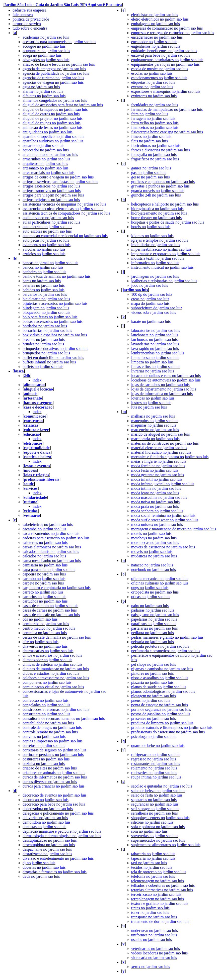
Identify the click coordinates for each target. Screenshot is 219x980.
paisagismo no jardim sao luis (155, 615)
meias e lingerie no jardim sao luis (159, 461)
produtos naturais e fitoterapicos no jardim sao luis (172, 727)
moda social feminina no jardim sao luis (163, 515)
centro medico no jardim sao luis (49, 628)
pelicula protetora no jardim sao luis (160, 646)
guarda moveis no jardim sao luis (158, 191)
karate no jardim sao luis (151, 321)
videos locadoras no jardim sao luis (159, 953)
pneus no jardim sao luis (151, 700)
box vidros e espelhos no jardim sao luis (55, 335)
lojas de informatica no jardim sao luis (162, 394)
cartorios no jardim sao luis (44, 597)
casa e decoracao (38, 407)
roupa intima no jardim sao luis (156, 777)
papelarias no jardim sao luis (154, 619)
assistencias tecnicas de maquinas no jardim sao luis (64, 204)
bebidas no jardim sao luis (44, 290)
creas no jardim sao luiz (150, 299)
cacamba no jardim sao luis (44, 529)
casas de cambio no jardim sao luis (50, 606)
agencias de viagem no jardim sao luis (53, 82)
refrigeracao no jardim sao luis (156, 755)
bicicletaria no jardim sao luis (46, 299)
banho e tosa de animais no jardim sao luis (57, 276)
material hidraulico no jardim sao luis (161, 452)
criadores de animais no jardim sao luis (54, 773)
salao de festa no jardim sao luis (157, 795)
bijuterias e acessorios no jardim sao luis (55, 303)
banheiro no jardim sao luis (44, 272)
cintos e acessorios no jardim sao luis (52, 655)
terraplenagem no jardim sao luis (158, 899)
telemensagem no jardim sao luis (158, 881)
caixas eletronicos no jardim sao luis (52, 547)
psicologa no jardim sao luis (154, 737)
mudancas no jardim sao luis (154, 556)
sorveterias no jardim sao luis (155, 836)
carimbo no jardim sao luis (44, 579)
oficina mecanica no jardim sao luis (160, 579)
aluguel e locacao (38, 389)
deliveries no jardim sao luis (45, 818)
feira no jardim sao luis (150, 114)
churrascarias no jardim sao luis (48, 651)
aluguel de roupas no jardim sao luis (52, 123)
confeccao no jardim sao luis (46, 700)
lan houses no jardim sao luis (154, 339)
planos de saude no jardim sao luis (159, 687)
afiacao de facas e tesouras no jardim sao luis (59, 64)
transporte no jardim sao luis (154, 917)
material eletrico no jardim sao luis (159, 448)
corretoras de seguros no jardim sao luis (54, 750)
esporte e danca (37, 452)
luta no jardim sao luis (149, 407)
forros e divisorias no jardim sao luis (161, 150)
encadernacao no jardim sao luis (157, 37)
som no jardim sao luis (149, 831)
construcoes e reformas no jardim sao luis (56, 709)
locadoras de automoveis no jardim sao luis (166, 380)
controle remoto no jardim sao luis (50, 732)
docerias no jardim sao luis (44, 867)
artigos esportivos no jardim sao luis (52, 191)
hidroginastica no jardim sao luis (157, 209)
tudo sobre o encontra (30, 28)
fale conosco (23, 15)
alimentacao (34, 385)
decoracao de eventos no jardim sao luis (55, 795)
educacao (32, 434)
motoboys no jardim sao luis (154, 538)
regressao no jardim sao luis (154, 759)
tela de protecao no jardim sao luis (159, 872)
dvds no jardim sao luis (41, 876)
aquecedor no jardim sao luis (46, 150)
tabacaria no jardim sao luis (153, 854)
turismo (30, 502)
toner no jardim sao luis (150, 912)
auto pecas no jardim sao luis (46, 240)
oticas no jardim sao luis (151, 597)
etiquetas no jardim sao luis (153, 82)
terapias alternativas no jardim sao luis (162, 890)
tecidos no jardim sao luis (152, 867)
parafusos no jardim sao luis (154, 624)
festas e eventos (37, 466)
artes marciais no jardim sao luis (49, 173)
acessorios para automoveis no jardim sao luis (59, 42)
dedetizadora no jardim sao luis (48, 809)
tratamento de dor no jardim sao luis (160, 921)
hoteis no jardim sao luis (151, 227)
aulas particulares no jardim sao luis (51, 222)
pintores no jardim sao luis (153, 673)
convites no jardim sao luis (44, 737)
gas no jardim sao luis (149, 173)
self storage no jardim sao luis (155, 809)
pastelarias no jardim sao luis (155, 628)
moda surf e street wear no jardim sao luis (165, 520)
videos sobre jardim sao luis (154, 312)
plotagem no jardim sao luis (154, 696)
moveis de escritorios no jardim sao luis (163, 547)
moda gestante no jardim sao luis (158, 475)
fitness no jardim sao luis (151, 136)
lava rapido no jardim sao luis (155, 349)
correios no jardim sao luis (44, 746)
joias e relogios (36, 475)
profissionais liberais (42, 479)
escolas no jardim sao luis (152, 73)
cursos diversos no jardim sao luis (50, 782)
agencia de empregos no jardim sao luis (54, 69)
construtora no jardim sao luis (46, 714)
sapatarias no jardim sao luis (154, 800)
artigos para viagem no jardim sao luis (53, 195)
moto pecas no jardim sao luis (155, 543)
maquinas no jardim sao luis (154, 425)
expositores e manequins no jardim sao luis (166, 91)
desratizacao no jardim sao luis (47, 854)
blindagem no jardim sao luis (46, 308)
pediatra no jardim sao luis (153, 633)
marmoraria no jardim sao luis (155, 439)
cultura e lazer (36, 430)
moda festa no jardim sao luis (155, 470)
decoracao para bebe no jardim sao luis (54, 804)
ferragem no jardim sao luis (153, 118)
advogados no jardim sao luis (46, 60)
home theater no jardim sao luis (156, 218)
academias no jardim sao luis (46, 37)
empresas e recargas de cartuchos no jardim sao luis (173, 33)
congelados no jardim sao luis (46, 705)
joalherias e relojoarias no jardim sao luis (164, 281)
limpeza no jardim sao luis (152, 362)
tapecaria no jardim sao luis (153, 858)
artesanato (33, 398)
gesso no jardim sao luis (151, 177)
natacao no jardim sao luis (152, 565)
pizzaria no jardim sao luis (152, 682)
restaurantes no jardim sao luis (156, 764)
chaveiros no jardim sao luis (45, 646)
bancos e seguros (38, 403)
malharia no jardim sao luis (153, 416)
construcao (33, 421)
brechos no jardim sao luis (44, 339)
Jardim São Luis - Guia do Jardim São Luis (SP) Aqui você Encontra (63, 5)
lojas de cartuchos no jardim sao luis (160, 385)
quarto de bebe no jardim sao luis (158, 746)
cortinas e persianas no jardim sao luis (53, 755)
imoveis (30, 470)
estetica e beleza (37, 457)
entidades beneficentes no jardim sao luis (164, 51)
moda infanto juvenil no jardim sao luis (163, 484)
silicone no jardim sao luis (152, 822)
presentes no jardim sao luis (154, 718)
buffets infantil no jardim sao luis (49, 362)
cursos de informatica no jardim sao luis (55, 777)
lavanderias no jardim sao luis (155, 344)
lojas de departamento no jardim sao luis (164, 389)
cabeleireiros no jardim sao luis (48, 524)
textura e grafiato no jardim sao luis (160, 903)
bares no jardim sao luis (42, 281)
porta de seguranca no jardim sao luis (161, 709)
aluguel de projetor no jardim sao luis (53, 118)
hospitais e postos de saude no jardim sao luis (168, 222)
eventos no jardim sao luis (152, 87)
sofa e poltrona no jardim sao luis (158, 827)
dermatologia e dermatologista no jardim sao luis (62, 836)
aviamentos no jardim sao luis (47, 245)
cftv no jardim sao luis (41, 642)
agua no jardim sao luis (41, 87)
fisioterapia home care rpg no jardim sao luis (167, 132)
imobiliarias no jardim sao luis (156, 245)
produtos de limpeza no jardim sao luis (162, 723)
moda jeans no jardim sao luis (155, 493)
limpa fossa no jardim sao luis (155, 358)
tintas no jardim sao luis (150, 908)
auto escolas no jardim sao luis (47, 231)
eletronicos (33, 443)
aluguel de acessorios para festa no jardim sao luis (63, 105)
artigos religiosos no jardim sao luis (51, 200)
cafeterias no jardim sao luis (45, 543)
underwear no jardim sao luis (155, 930)
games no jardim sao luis (151, 168)
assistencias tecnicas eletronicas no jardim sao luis (63, 209)
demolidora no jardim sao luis (47, 822)
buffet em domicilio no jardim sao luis (53, 358)
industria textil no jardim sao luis (158, 258)
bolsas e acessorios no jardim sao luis (53, 321)
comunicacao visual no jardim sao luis (53, 687)
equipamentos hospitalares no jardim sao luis (167, 60)
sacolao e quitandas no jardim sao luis (162, 786)
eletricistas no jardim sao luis (155, 15)
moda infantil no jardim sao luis (157, 479)
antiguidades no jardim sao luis (48, 132)
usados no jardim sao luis (152, 940)
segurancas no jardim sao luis (155, 804)
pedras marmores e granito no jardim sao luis (167, 637)
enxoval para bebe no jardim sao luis (161, 55)
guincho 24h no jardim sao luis (156, 195)
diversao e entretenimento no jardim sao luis (58, 858)
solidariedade (35, 497)
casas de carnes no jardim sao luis (50, 610)
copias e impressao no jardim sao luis (53, 741)
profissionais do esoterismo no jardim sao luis (168, 732)
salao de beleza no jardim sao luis (158, 791)
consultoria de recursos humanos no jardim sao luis (64, 718)
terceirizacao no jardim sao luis (156, 894)
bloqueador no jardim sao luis (46, 312)
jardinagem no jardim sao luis (155, 276)
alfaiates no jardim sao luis (44, 96)
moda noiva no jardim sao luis (155, 502)
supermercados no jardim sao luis (158, 840)
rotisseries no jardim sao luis (154, 773)
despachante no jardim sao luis (47, 849)
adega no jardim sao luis (42, 55)
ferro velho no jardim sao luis (155, 123)
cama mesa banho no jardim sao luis (52, 561)
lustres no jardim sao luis (151, 403)
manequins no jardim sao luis (155, 421)
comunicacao (35, 416)
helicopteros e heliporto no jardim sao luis (165, 204)
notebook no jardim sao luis (154, 570)
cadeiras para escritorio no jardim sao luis (56, 538)
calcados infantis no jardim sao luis (51, 552)
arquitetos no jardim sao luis (45, 164)
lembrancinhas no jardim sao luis (158, 353)
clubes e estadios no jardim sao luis (51, 673)
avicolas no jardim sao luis (44, 249)
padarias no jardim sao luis (153, 610)
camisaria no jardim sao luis (45, 565)
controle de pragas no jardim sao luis (52, 727)
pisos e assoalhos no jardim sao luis (160, 678)
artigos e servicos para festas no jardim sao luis (60, 182)
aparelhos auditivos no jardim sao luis (53, 141)
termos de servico (27, 24)
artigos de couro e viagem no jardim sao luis (58, 177)
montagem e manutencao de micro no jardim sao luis (174, 529)
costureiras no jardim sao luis (46, 759)
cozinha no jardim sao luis (44, 764)
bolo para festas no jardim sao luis (50, 317)
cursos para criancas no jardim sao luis (54, 786)
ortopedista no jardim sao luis (155, 592)
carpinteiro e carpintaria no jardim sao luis (57, 588)
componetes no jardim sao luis (47, 682)
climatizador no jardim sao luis (47, 660)
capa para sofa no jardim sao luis (49, 570)
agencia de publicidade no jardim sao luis (56, 73)
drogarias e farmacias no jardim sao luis (55, 872)
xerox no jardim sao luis (151, 967)
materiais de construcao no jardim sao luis (165, 443)
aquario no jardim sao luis (43, 145)
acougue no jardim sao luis (44, 46)
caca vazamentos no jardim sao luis (51, 533)
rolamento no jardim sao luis (154, 768)
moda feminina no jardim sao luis (158, 466)
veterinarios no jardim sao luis (156, 949)
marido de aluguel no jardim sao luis (161, 434)
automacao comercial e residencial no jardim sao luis (65, 236)
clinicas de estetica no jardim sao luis (52, 664)
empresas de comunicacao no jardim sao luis (167, 28)
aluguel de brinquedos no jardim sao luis (55, 109)
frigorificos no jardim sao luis (155, 159)
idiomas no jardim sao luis (152, 236)
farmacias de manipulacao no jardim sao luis (167, 109)
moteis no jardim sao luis (151, 533)
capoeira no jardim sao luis (44, 574)
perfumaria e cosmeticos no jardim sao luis (166, 651)
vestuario (32, 515)
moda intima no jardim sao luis (156, 488)
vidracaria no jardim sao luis (154, 958)
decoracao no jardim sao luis (46, 800)
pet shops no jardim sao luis (154, 664)
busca (19, 371)
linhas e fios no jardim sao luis (156, 367)
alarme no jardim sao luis (43, 91)
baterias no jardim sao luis (44, 285)
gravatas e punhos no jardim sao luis (160, 186)
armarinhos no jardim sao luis (46, 159)
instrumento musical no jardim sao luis (162, 267)
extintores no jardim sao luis (154, 96)
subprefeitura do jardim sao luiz (157, 308)
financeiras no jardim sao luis (155, 127)
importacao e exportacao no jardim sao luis (166, 254)
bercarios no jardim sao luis (45, 294)
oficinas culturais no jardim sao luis (160, 583)
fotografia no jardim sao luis (154, 155)
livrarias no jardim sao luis (153, 371)
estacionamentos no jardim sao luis (159, 78)
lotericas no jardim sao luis (153, 398)
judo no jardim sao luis (150, 285)
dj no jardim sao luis (39, 863)
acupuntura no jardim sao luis (46, 51)
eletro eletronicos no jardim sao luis (160, 19)
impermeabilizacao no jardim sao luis (161, 249)
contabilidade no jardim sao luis (48, 723)
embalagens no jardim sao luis (156, 24)
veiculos (31, 511)
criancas (31, 425)
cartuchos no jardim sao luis (45, 601)
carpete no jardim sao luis (43, 583)
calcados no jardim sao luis (44, 556)
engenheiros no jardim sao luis (156, 46)
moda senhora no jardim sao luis (157, 511)
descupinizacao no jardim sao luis (50, 840)
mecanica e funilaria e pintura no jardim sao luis (170, 457)
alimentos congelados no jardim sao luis (55, 100)
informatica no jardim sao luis (155, 263)
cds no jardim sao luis (40, 619)
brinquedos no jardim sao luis (46, 353)
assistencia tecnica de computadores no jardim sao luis (66, 213)
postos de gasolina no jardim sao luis (161, 714)
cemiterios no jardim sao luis (46, 624)
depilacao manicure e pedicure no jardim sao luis (62, 831)
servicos (31, 488)
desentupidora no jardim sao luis (49, 845)
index (37, 380)
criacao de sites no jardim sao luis (50, 768)
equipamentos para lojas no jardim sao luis (165, 64)
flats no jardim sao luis (150, 141)
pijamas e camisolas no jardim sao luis (162, 669)
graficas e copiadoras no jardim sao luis (163, 182)
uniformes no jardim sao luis (154, 935)
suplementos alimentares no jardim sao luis (166, 845)
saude (29, 484)
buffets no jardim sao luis (43, 367)
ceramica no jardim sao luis (45, 633)
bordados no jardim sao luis (45, 326)
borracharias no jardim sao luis (47, 330)
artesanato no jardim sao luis (46, 168)
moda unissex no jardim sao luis (157, 524)
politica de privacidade (31, 19)
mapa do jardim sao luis (150, 303)
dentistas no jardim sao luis (44, 827)
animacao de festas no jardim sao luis (53, 127)
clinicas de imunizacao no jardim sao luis (56, 669)
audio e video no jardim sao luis (48, 218)
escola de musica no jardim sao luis (160, 69)
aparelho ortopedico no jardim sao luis (53, 136)
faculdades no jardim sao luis (155, 105)
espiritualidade (37, 448)
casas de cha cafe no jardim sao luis (51, 615)
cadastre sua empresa (29, 10)
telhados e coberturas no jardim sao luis (163, 885)
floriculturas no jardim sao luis (156, 145)
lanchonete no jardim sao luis (155, 335)
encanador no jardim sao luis (154, 42)
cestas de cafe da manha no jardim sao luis (57, 637)
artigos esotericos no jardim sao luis (51, 186)
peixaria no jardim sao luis (153, 642)
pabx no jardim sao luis (150, 606)
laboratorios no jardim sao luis (156, 330)
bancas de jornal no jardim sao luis (50, 263)
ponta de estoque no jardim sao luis (160, 705)
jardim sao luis (135, 290)
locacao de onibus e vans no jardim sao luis (166, 376)
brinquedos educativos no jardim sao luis (55, 349)
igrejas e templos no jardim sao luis (160, 240)
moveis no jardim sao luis (152, 552)
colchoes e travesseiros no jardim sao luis (56, 678)
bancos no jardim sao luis (43, 267)
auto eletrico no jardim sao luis (47, 227)
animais (30, 394)
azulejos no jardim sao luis (44, 254)
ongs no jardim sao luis (150, 588)
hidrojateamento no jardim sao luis (159, 213)
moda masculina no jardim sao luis (159, 497)
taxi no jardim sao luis (149, 863)
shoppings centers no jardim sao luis (160, 818)
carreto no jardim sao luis (43, 592)
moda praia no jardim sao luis (155, 506)
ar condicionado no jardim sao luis (50, 155)
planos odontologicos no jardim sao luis (163, 691)
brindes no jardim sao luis (43, 344)
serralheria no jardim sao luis (155, 813)
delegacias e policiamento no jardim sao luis (58, 813)
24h (27, 376)
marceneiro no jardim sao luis (155, 430)
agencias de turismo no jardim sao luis (53, 78)
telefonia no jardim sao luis (153, 876)
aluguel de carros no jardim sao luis (51, 114)
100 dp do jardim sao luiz (152, 294)
